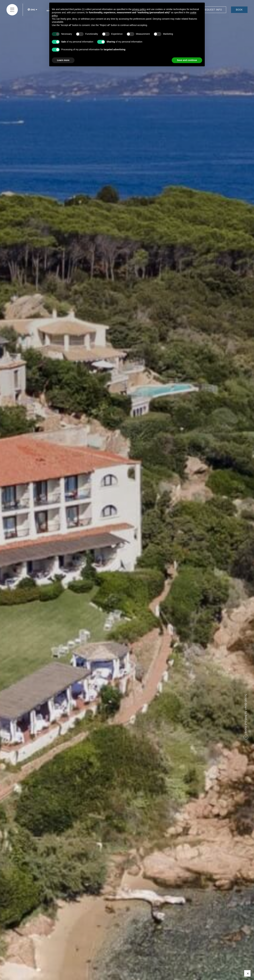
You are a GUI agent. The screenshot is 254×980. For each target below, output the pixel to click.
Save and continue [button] (187, 60)
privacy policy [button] (139, 9)
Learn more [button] (63, 60)
